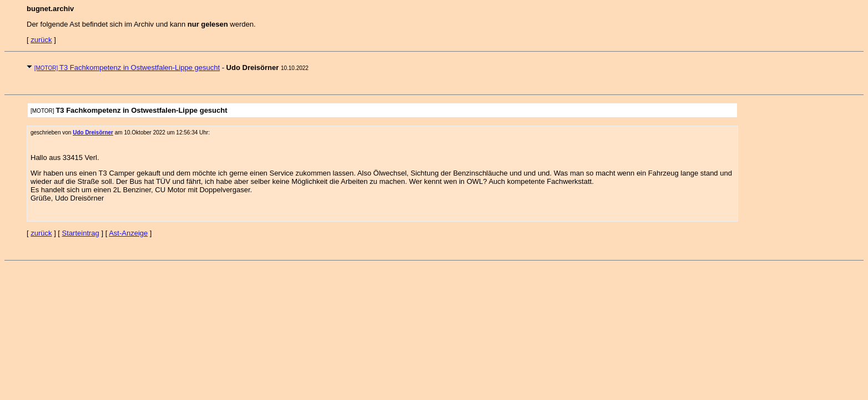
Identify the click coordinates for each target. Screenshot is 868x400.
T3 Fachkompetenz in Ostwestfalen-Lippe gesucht (127, 67)
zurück (41, 40)
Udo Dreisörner (93, 132)
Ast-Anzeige (128, 233)
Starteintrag (81, 233)
